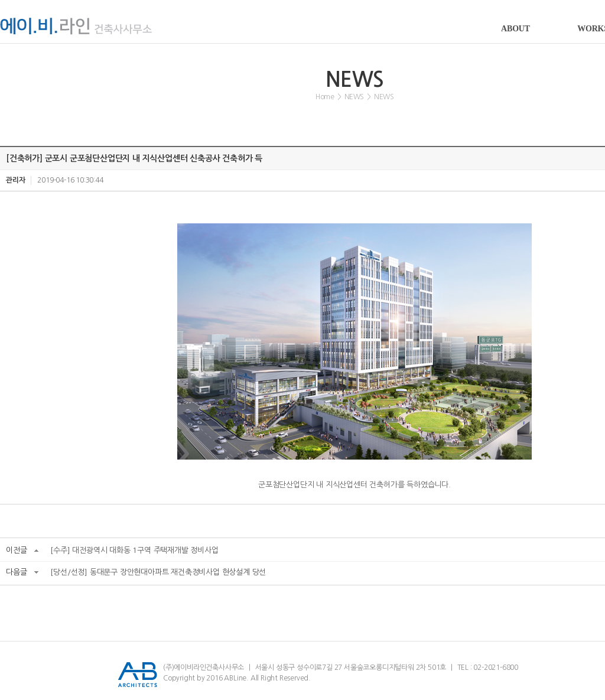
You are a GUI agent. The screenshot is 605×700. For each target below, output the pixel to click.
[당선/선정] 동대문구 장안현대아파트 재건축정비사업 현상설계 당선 (158, 572)
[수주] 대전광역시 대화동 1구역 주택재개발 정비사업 (134, 550)
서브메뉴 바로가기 (0, 0)
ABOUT (515, 29)
